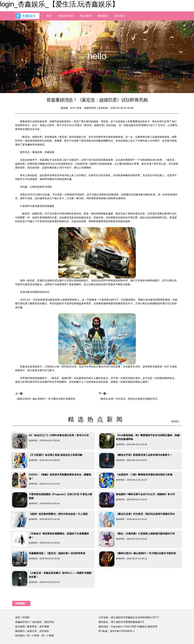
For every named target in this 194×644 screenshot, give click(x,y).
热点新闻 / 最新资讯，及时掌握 (32, 627)
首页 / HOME (22, 617)
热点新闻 (86, 16)
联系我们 (120, 16)
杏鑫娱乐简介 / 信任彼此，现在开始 (35, 622)
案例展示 (103, 16)
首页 (49, 16)
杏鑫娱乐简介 (66, 16)
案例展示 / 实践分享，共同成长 (32, 631)
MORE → (177, 421)
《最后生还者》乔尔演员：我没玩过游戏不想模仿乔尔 (128, 399)
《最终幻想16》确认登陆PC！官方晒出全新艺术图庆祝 (45, 399)
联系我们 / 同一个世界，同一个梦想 (35, 636)
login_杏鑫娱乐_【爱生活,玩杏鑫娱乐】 (59, 4)
